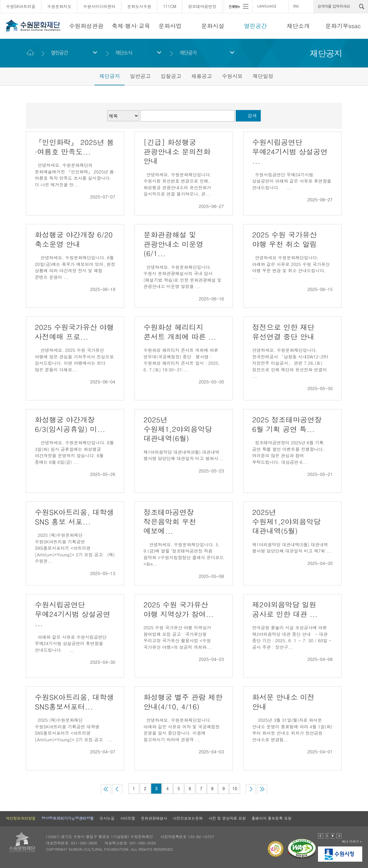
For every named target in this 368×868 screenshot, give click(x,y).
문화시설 (213, 26)
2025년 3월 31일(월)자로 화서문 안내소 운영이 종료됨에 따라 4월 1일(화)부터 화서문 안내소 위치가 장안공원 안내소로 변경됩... (292, 730)
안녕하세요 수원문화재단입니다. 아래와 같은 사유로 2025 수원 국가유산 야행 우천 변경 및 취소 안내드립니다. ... (292, 267)
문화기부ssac (343, 26)
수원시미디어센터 (99, 6)
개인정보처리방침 (21, 818)
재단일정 (263, 76)
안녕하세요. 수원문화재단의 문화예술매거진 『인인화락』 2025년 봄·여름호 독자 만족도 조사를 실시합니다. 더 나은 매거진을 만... (75, 175)
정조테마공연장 (202, 6)
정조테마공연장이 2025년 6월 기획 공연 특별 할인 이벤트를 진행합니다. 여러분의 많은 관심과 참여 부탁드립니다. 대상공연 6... (288, 452)
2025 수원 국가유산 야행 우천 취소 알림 (284, 239)
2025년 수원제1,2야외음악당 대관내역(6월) (178, 429)
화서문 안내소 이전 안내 (283, 702)
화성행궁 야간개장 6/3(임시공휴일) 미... (70, 424)
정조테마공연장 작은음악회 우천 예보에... (170, 521)
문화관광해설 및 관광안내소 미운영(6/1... (173, 244)
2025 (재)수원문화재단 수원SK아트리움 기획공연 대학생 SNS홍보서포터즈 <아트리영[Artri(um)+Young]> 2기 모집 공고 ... (73, 730)
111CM (170, 6)
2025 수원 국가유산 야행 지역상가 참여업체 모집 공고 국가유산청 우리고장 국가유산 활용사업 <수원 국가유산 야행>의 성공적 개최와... (177, 637)
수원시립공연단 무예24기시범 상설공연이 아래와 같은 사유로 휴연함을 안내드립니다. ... (292, 181)
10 (235, 788)
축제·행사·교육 (131, 26)
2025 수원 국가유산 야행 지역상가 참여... (179, 609)
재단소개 (298, 26)
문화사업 (170, 26)
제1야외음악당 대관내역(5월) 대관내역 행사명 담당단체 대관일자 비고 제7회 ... (292, 548)
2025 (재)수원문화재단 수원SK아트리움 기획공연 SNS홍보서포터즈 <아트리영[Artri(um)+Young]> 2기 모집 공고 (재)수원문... (75, 548)
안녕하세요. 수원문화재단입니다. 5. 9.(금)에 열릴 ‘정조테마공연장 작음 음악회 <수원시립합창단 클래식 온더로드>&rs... (184, 554)
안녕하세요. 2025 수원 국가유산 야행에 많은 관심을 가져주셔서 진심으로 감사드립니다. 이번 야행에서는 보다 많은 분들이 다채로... (74, 360)
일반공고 (140, 76)
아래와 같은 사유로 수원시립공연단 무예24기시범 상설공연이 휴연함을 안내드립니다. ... (71, 643)
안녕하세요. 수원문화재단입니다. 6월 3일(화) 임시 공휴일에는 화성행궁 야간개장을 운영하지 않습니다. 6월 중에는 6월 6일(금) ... (74, 452)
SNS (296, 6)
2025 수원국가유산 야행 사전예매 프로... (74, 332)
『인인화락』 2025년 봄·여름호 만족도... (74, 147)
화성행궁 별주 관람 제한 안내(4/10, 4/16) (183, 702)
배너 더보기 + (352, 841)
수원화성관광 (86, 26)
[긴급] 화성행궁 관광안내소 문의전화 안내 (177, 151)
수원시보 (232, 76)
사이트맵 (128, 818)
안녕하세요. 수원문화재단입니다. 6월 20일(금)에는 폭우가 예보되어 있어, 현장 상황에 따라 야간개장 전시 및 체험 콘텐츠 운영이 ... (75, 267)
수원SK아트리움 (21, 6)
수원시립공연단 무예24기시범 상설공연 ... (290, 151)
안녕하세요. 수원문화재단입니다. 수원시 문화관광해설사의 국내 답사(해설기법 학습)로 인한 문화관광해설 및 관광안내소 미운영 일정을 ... (182, 277)
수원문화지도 (59, 6)
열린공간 (256, 26)
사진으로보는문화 (188, 818)
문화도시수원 (139, 6)
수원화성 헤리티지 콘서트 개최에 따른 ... (180, 332)
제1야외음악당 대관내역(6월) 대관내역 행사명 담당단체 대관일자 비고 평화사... (183, 455)
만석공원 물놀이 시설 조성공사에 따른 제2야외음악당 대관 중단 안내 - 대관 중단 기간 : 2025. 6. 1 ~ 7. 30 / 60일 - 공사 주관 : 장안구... (292, 637)
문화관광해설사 (154, 818)
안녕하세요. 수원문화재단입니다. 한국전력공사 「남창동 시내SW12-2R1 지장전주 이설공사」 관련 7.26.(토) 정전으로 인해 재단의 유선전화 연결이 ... (291, 363)
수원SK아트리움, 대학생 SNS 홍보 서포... (74, 517)
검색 (252, 116)
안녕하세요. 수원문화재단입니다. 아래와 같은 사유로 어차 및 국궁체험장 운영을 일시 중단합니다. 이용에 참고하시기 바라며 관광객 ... (182, 730)
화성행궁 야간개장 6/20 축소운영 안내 (74, 239)
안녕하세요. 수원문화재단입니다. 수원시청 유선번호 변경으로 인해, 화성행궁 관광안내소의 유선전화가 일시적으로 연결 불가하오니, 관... (177, 184)
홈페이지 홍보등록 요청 (272, 818)
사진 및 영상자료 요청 (227, 818)
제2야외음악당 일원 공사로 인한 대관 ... (285, 609)
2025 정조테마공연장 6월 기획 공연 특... (287, 424)
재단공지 (188, 53)
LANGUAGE (267, 6)
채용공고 (202, 76)
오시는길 (107, 818)
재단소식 (123, 53)
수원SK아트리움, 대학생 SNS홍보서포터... (74, 702)
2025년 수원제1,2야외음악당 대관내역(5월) (286, 521)
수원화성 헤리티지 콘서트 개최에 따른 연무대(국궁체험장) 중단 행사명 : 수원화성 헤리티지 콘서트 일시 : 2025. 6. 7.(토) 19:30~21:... (182, 360)
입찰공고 (171, 76)
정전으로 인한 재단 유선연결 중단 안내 (284, 332)
